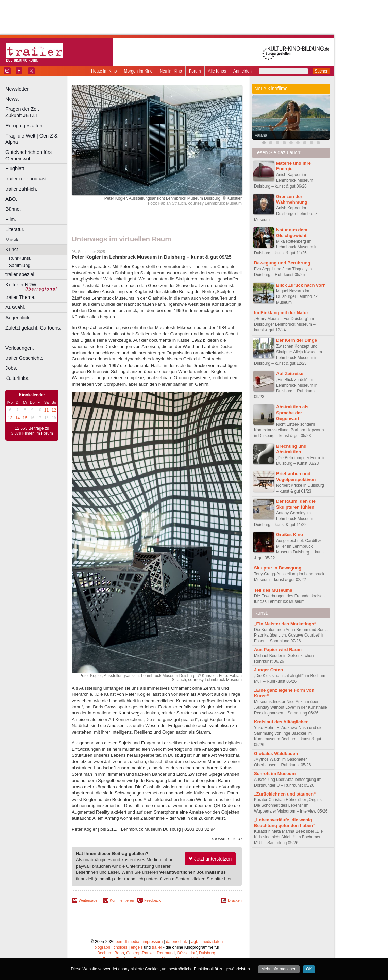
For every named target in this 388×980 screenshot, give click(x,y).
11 (46, 410)
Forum (195, 71)
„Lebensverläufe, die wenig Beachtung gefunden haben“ (285, 823)
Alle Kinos (217, 71)
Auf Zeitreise (290, 374)
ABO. (11, 199)
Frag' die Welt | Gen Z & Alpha (31, 139)
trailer (157, 947)
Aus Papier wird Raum (278, 650)
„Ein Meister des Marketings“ (285, 624)
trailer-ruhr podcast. (27, 179)
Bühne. (13, 209)
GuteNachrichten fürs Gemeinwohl (29, 155)
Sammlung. (20, 265)
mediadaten (212, 942)
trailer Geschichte (24, 358)
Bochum (105, 953)
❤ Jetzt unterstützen (210, 859)
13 (10, 418)
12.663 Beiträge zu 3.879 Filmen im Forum (32, 431)
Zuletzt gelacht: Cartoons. (33, 328)
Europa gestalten (24, 126)
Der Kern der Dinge (297, 340)
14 (18, 418)
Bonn (119, 953)
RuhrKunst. (20, 258)
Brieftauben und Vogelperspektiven (296, 477)
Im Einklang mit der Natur (281, 313)
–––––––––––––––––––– (33, 338)
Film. (11, 219)
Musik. (13, 240)
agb (195, 942)
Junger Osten (268, 670)
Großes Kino (290, 535)
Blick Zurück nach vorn (301, 285)
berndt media (128, 942)
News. (12, 99)
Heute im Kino (104, 71)
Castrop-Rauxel (140, 953)
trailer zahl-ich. (21, 189)
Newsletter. (18, 89)
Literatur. (15, 229)
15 (25, 418)
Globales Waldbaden (276, 753)
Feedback (152, 900)
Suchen (322, 71)
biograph (102, 947)
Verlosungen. (20, 348)
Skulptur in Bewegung (278, 568)
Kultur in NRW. (21, 285)
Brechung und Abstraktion (291, 449)
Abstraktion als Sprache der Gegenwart (292, 413)
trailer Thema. (21, 297)
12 (54, 410)
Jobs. (11, 368)
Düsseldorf (187, 953)
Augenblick (17, 318)
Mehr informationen (279, 969)
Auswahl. (15, 307)
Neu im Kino (171, 71)
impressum (153, 942)
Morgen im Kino (138, 71)
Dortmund (166, 953)
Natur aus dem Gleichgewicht (292, 233)
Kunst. (12, 250)
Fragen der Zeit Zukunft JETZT (37, 112)
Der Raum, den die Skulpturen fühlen (296, 504)
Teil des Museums (273, 590)
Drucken (235, 900)
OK (309, 969)
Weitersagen (89, 900)
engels (137, 947)
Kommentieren (122, 900)
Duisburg (207, 953)
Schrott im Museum (275, 774)
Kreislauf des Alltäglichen (281, 722)
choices (121, 947)
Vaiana (261, 135)
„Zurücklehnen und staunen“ (285, 794)
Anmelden (242, 71)
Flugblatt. (15, 168)
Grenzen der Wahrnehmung (292, 199)
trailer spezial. (21, 274)
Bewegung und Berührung (282, 263)
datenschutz (177, 942)
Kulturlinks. (17, 378)
